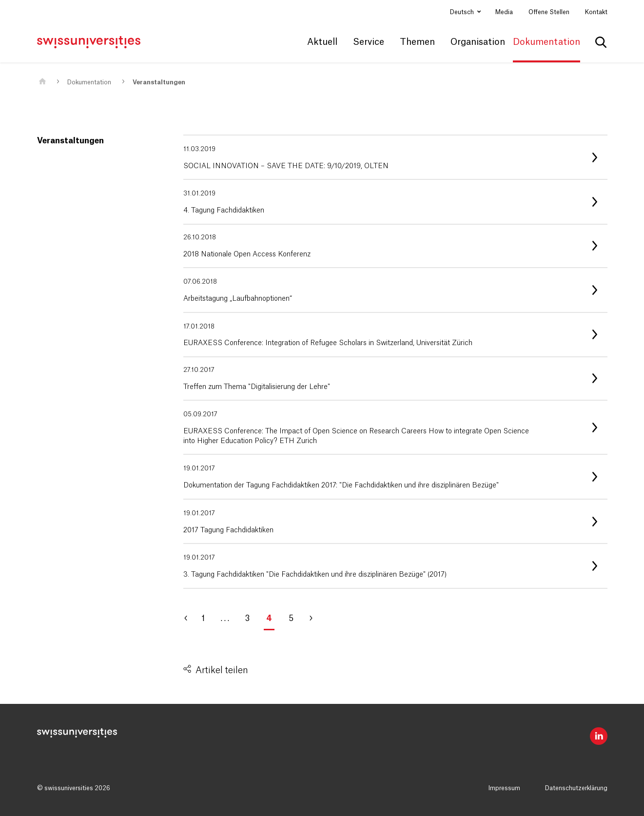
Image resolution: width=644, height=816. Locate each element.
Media (504, 12)
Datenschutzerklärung (576, 788)
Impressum (504, 788)
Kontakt (596, 12)
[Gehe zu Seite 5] (315, 619)
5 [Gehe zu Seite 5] (291, 619)
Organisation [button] (478, 42)
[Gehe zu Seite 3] (191, 619)
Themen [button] (417, 42)
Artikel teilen (222, 670)
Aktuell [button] (322, 42)
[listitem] (395, 157)
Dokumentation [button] (546, 42)
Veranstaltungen (159, 82)
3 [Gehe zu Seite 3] (247, 619)
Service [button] (369, 42)
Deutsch (463, 12)
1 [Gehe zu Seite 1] (203, 619)
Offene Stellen (549, 12)
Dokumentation (89, 82)
